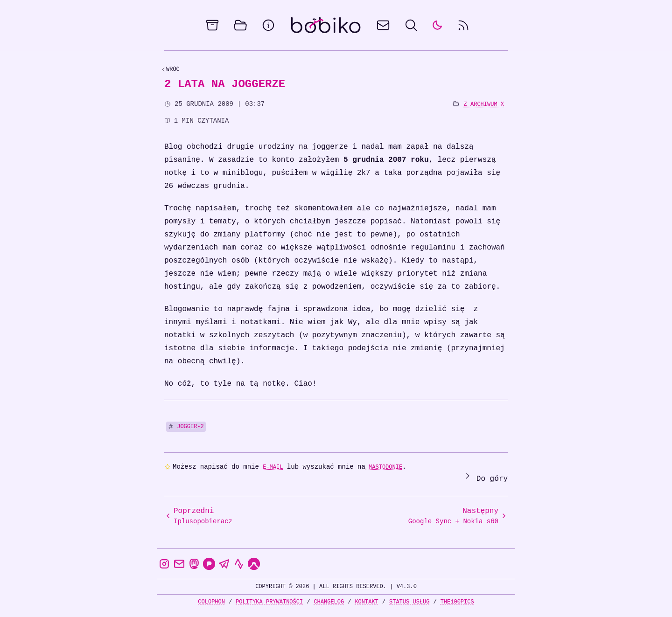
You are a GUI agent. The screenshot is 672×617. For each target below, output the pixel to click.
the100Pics (457, 602)
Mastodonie (384, 467)
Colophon (211, 602)
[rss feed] (463, 25)
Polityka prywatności (269, 602)
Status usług (409, 602)
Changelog (329, 602)
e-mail (273, 467)
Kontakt (366, 602)
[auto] (437, 25)
